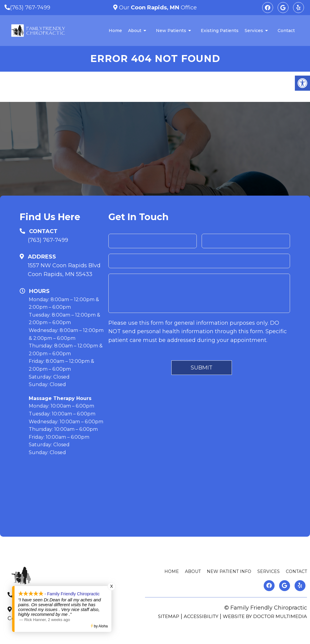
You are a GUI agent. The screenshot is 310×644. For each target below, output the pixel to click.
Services (254, 31)
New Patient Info (229, 571)
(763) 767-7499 (30, 8)
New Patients (171, 31)
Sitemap (169, 616)
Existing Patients (220, 31)
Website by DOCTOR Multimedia (265, 616)
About (135, 31)
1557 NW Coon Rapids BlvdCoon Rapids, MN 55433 (64, 270)
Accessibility (201, 616)
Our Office (157, 8)
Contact (286, 31)
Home (115, 31)
